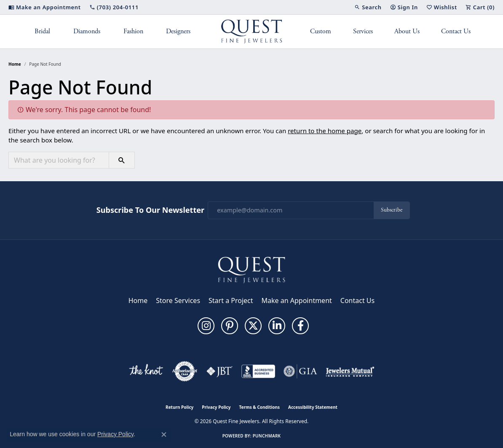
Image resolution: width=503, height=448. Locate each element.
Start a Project (231, 300)
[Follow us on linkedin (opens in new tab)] (277, 326)
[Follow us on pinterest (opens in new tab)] (230, 326)
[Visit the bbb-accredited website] (258, 371)
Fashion (133, 31)
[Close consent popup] (164, 435)
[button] (368, 7)
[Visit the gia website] (300, 371)
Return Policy (179, 407)
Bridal (42, 31)
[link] (45, 7)
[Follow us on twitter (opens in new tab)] (253, 326)
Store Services (178, 300)
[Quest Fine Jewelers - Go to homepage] (251, 269)
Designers (178, 31)
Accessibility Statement (313, 407)
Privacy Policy (216, 407)
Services (363, 31)
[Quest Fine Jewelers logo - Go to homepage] (252, 32)
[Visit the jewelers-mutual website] (350, 371)
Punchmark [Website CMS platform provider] (267, 436)
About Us (407, 31)
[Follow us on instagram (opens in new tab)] (206, 326)
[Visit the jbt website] (219, 371)
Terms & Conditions (259, 407)
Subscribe (392, 210)
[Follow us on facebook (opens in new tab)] (300, 326)
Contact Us (456, 31)
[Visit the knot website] (146, 371)
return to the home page (325, 131)
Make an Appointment (297, 300)
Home (15, 64)
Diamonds (87, 31)
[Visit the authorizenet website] (185, 371)
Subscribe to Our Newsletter (150, 210)
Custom (321, 31)
